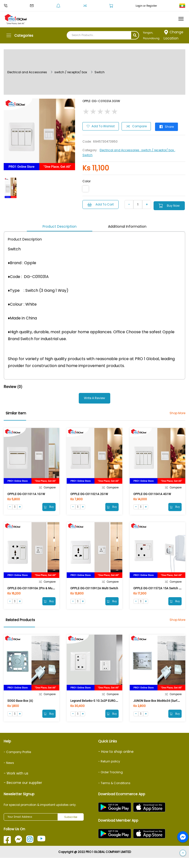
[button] (183, 853)
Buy (48, 514)
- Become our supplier (23, 793)
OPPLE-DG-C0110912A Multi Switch (94, 596)
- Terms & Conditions (114, 793)
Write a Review (94, 405)
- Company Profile (17, 762)
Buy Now (105, 212)
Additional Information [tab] (127, 233)
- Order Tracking (110, 782)
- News (9, 773)
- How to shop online (116, 762)
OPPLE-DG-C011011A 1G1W (26, 500)
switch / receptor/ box (71, 72)
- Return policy (109, 771)
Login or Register (146, 6)
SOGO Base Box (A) (20, 710)
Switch (100, 72)
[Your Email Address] (31, 827)
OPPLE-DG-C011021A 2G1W (89, 500)
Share (170, 125)
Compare (137, 126)
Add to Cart (102, 203)
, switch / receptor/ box (157, 149)
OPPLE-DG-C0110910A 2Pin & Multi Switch (36, 596)
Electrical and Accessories (27, 72)
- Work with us (16, 783)
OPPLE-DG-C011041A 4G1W (152, 500)
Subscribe (71, 827)
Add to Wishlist (101, 125)
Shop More (177, 419)
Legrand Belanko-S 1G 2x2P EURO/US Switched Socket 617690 (112, 710)
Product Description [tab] (60, 233)
